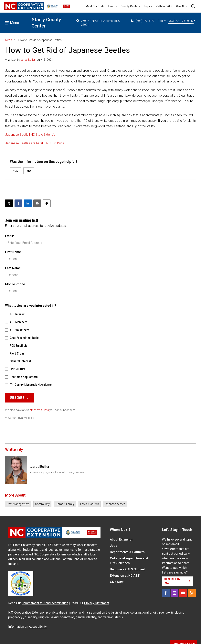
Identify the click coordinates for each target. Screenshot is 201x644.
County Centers (130, 6)
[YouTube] (183, 593)
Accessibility (38, 627)
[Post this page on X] (9, 203)
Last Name (13, 268)
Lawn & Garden (90, 504)
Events (113, 6)
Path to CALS (164, 6)
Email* (10, 236)
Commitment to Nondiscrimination (45, 603)
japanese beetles (115, 504)
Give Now (182, 6)
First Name (13, 252)
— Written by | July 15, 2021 (29, 60)
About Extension (122, 539)
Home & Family (65, 504)
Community (42, 504)
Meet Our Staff (95, 6)
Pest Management (18, 504)
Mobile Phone (15, 284)
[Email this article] (37, 203)
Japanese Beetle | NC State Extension (31, 135)
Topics (148, 6)
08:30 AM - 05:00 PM (182, 21)
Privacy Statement (97, 603)
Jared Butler (28, 60)
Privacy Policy (25, 418)
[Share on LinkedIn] (28, 203)
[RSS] (192, 593)
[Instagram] (175, 593)
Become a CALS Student (127, 569)
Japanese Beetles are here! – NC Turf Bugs (35, 143)
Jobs (114, 546)
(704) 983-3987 (142, 21)
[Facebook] (166, 593)
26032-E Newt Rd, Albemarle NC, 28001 (98, 23)
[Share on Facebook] (18, 203)
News (9, 40)
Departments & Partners (127, 552)
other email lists (39, 410)
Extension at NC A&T (125, 576)
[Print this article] (47, 203)
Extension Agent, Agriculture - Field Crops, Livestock (57, 473)
